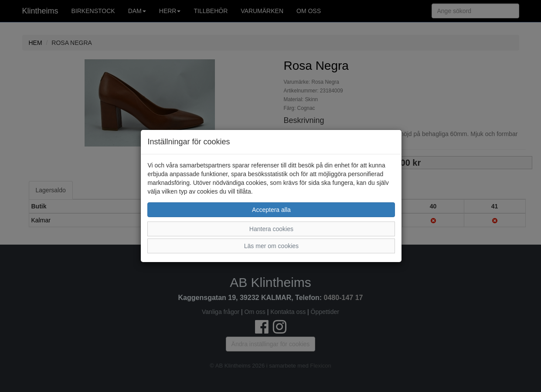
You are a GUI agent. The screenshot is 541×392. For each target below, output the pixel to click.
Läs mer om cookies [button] (271, 246)
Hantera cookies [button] (271, 229)
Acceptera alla (271, 210)
